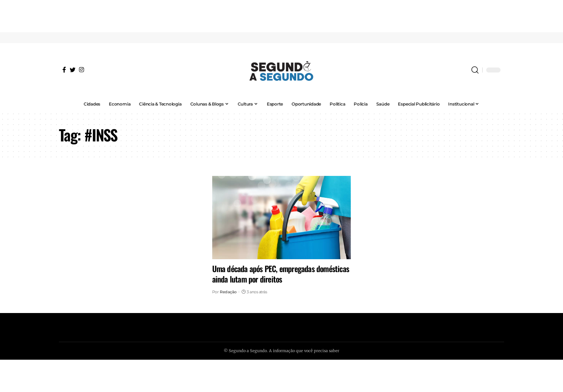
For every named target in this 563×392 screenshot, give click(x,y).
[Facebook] (64, 70)
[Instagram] (82, 70)
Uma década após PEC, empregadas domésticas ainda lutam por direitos (281, 274)
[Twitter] (73, 70)
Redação (228, 292)
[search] (475, 70)
